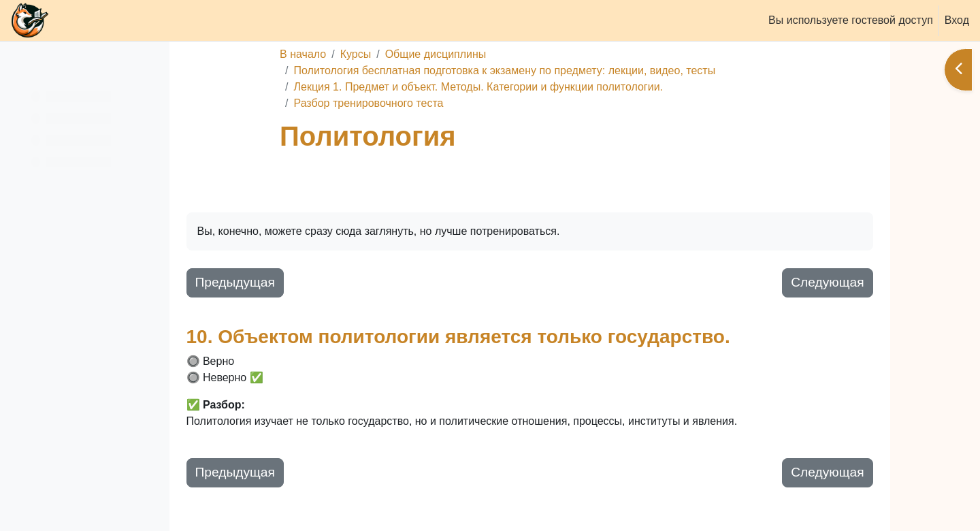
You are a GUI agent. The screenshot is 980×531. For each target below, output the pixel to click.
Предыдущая (339, 282)
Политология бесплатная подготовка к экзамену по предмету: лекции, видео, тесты (562, 70)
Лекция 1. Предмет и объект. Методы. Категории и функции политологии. (536, 87)
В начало (361, 54)
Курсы (413, 54)
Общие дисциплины (493, 54)
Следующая (839, 282)
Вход (957, 20)
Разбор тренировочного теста (426, 103)
